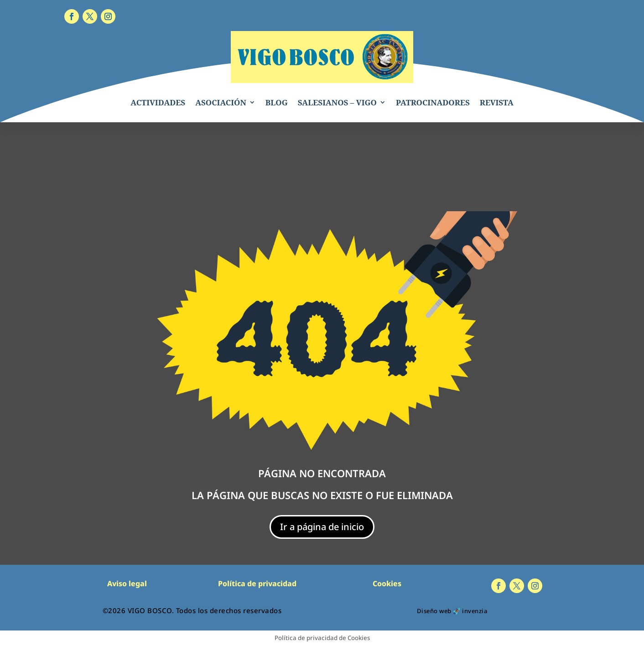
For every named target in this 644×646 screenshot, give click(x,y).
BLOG (277, 102)
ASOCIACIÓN (221, 102)
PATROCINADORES (433, 102)
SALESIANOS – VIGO (337, 102)
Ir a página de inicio (322, 527)
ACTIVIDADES (158, 102)
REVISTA (497, 102)
